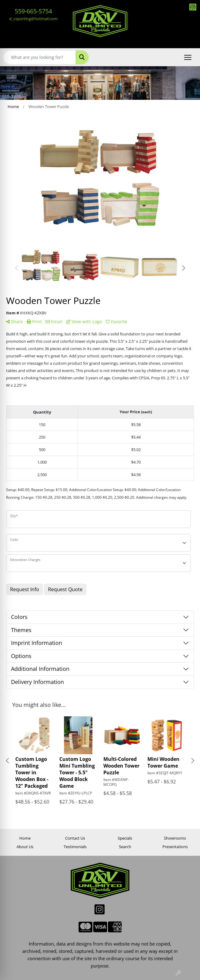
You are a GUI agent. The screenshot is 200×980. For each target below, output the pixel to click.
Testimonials (75, 847)
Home (25, 838)
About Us (25, 847)
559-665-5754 (33, 11)
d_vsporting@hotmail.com (33, 19)
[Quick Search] (39, 57)
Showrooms (175, 838)
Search (125, 847)
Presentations (175, 847)
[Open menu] (188, 57)
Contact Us (75, 838)
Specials (125, 838)
